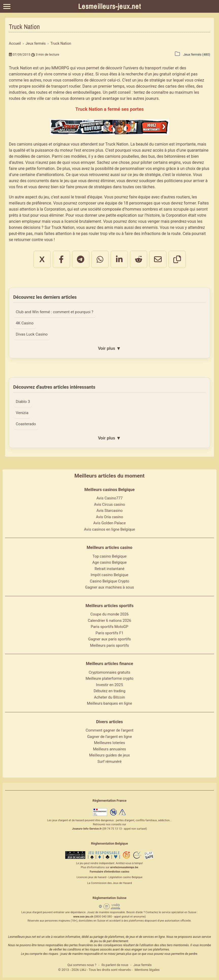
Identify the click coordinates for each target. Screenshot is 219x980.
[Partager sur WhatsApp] (100, 259)
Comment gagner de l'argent (109, 730)
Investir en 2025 (109, 685)
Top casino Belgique (110, 556)
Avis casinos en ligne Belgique (110, 529)
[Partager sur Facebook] (61, 259)
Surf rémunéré (110, 762)
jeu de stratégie (147, 175)
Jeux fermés (143, 965)
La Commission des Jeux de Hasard (110, 883)
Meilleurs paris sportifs (110, 645)
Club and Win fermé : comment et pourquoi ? (55, 312)
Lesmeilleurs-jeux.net (110, 6)
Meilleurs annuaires (109, 749)
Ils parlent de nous (115, 965)
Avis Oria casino (110, 517)
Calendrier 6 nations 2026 (110, 621)
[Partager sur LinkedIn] (119, 259)
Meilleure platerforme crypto (110, 678)
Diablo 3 (23, 402)
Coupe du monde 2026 (110, 614)
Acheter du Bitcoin (109, 697)
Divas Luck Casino (32, 334)
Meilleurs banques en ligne (110, 703)
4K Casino (25, 323)
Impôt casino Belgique (110, 575)
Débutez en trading (110, 691)
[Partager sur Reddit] (139, 259)
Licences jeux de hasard (91, 877)
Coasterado (26, 424)
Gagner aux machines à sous (109, 587)
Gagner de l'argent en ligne (109, 737)
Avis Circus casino (110, 504)
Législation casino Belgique (125, 877)
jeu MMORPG (57, 68)
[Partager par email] (158, 259)
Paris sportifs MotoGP (110, 627)
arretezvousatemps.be (124, 867)
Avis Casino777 (110, 498)
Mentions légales (147, 970)
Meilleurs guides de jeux (109, 755)
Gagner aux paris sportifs (110, 639)
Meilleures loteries (109, 743)
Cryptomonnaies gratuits (109, 672)
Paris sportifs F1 (110, 633)
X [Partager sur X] (42, 259)
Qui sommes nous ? (82, 965)
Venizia (22, 413)
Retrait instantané (110, 569)
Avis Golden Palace (110, 523)
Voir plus (109, 349)
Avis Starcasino (110, 511)
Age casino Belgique (110, 562)
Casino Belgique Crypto (110, 581)
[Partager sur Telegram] (81, 259)
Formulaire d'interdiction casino (110, 872)
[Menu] (7, 6)
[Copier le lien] (177, 259)
